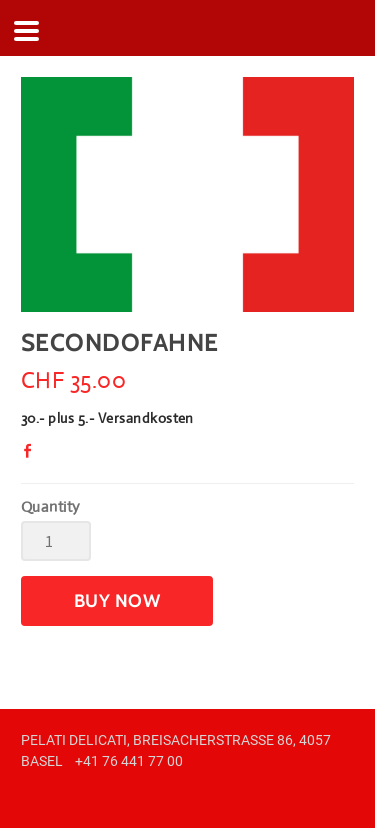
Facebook (33, 456)
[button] (117, 601)
